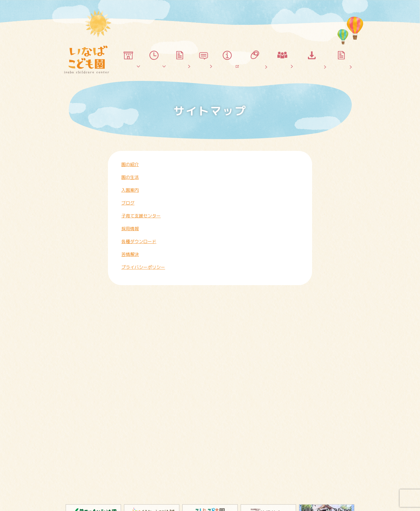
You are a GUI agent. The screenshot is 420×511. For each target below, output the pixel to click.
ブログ (128, 203)
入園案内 (130, 190)
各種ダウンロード (139, 241)
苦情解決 (130, 254)
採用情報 (130, 229)
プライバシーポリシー (143, 267)
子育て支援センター (141, 216)
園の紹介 (130, 164)
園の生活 (130, 177)
